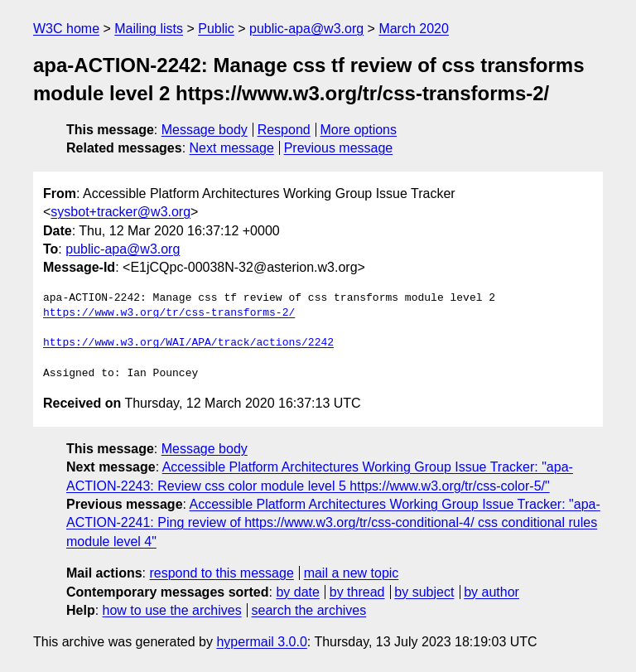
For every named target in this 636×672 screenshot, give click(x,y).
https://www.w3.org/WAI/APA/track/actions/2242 (188, 343)
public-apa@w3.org (306, 29)
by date (297, 592)
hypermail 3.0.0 (261, 642)
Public (216, 29)
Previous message (339, 148)
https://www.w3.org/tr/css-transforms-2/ (169, 313)
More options (359, 130)
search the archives (309, 610)
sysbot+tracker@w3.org (120, 212)
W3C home (66, 29)
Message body (205, 130)
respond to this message (221, 573)
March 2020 (414, 29)
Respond (284, 130)
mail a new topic (352, 573)
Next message (232, 148)
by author (491, 592)
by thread (357, 592)
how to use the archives (172, 610)
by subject (424, 592)
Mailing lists (149, 29)
